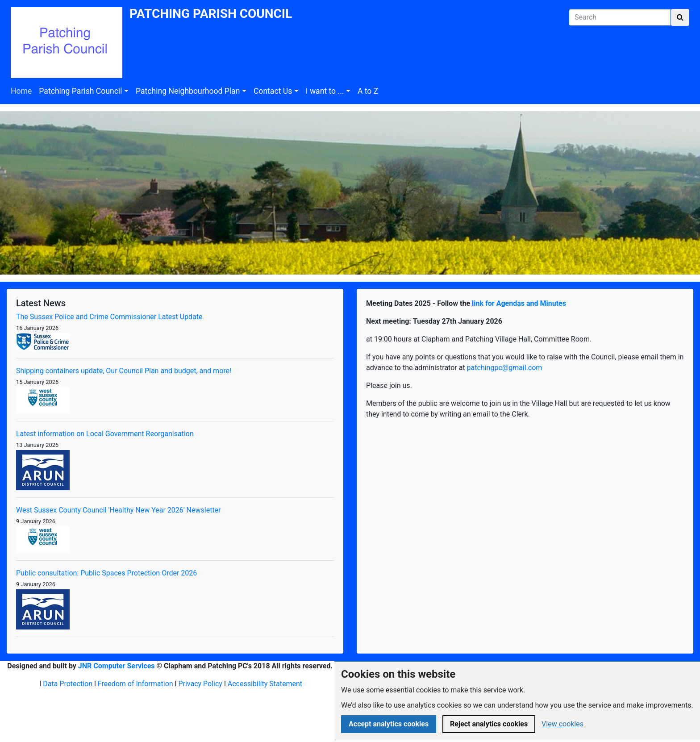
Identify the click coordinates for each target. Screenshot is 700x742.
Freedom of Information (135, 684)
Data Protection (68, 684)
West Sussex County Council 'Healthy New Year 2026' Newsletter (119, 510)
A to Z (368, 91)
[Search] (620, 17)
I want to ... (325, 91)
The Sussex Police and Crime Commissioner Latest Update (109, 317)
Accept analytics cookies (389, 724)
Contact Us (273, 91)
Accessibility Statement (265, 684)
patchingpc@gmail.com (505, 368)
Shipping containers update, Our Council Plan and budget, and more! (124, 371)
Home (21, 91)
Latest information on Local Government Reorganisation (105, 434)
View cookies (562, 724)
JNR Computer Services (117, 666)
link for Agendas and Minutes (519, 303)
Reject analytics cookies (489, 724)
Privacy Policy (200, 684)
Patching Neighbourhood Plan (188, 91)
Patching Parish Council (80, 91)
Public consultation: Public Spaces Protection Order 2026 (106, 573)
